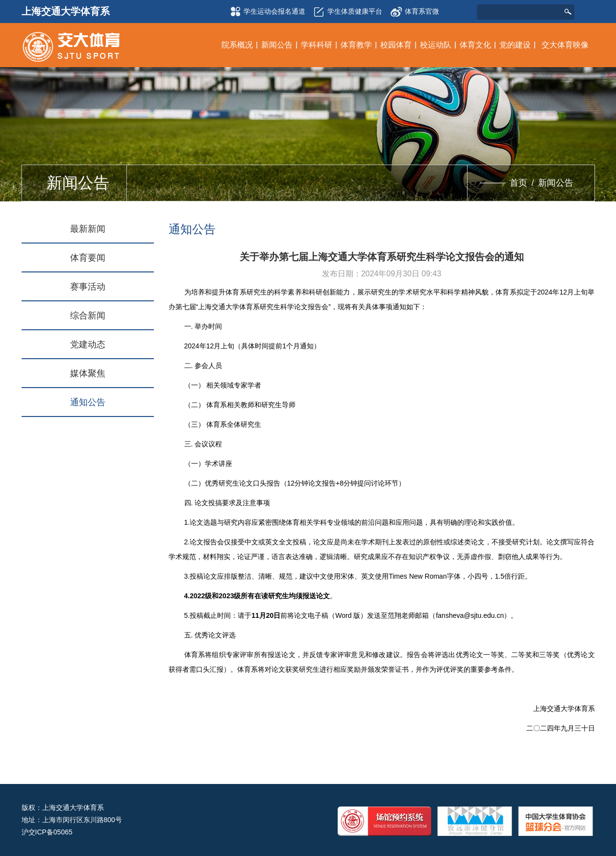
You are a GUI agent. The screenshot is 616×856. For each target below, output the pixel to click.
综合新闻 (88, 316)
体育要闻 (88, 258)
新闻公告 (556, 183)
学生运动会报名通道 (266, 12)
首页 (518, 183)
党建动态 (88, 344)
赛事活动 (88, 287)
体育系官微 (415, 9)
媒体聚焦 (88, 373)
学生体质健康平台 (346, 12)
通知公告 (88, 402)
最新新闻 (88, 229)
